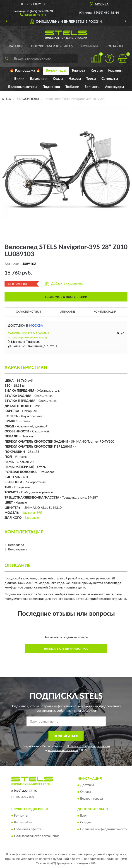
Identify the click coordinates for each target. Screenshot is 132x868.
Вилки (19, 79)
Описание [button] (68, 312)
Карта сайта (23, 823)
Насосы (75, 79)
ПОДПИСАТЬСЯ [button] (66, 736)
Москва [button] (36, 326)
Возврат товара (91, 799)
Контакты (114, 46)
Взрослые (32, 518)
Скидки (86, 823)
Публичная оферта (28, 829)
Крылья (97, 71)
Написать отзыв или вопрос (66, 649)
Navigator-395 (32, 513)
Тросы (91, 79)
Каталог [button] (16, 46)
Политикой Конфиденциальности (88, 746)
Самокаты (110, 79)
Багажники (39, 79)
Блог (84, 816)
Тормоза (78, 71)
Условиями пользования (63, 750)
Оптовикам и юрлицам (52, 46)
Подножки (51, 87)
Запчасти (92, 87)
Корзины (115, 71)
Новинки (90, 46)
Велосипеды (56, 71)
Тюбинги (72, 87)
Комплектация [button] (105, 312)
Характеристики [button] (28, 312)
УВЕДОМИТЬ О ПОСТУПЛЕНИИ (66, 297)
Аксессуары (114, 87)
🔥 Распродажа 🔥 (25, 71)
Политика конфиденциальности (104, 829)
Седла (58, 79)
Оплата (86, 792)
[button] (33, 14)
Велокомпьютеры (23, 87)
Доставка (87, 785)
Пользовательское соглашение (37, 836)
